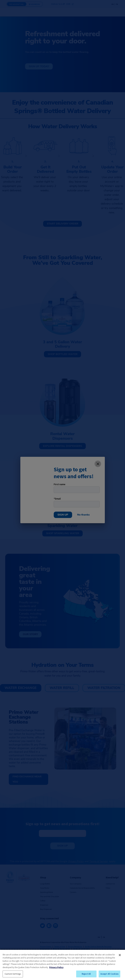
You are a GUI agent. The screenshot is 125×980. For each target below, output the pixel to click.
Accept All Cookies (109, 974)
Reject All (86, 974)
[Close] (120, 955)
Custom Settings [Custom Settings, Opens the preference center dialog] (13, 974)
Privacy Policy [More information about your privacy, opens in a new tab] (56, 967)
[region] (62, 965)
